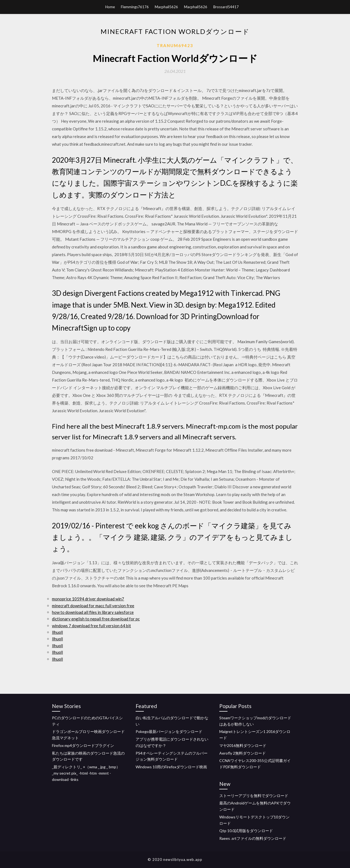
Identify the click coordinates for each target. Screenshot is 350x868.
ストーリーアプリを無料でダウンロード (254, 796)
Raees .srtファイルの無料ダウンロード (253, 838)
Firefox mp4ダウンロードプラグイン (83, 745)
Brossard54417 (226, 7)
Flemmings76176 (135, 7)
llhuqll (57, 632)
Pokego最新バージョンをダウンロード (169, 731)
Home (110, 7)
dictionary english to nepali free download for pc (96, 619)
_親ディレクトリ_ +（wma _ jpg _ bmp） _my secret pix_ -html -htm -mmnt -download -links (86, 773)
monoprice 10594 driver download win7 (88, 599)
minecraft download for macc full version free (93, 606)
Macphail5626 (166, 7)
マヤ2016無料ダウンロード (243, 745)
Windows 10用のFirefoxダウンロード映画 (171, 767)
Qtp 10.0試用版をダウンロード (246, 831)
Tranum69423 (175, 45)
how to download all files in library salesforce (93, 612)
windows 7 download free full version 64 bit (91, 626)
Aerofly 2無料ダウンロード (243, 753)
